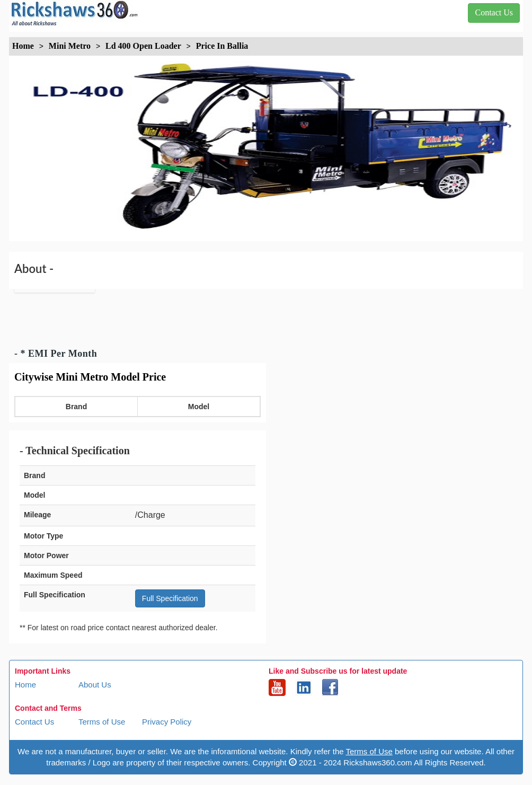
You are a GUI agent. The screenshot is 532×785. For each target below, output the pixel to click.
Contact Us (34, 722)
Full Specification (170, 598)
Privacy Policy (167, 722)
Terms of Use (102, 722)
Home (25, 685)
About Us (95, 685)
